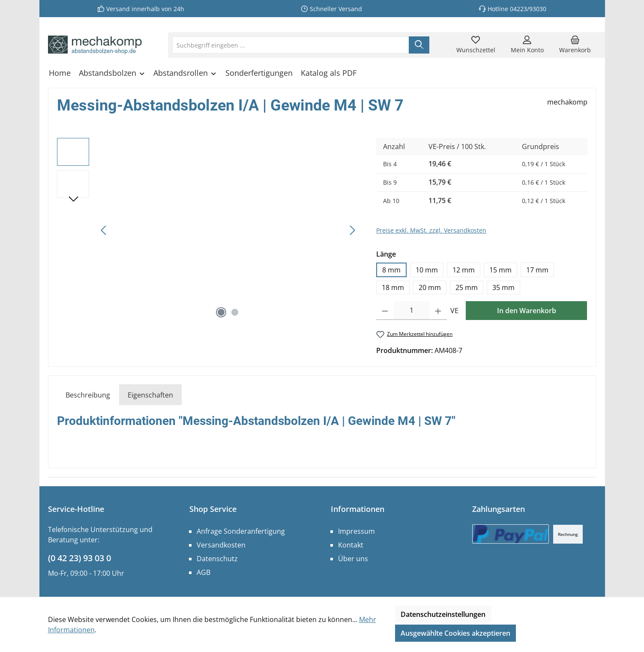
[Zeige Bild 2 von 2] (235, 312)
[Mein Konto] (527, 45)
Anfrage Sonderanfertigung (241, 531)
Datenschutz (217, 559)
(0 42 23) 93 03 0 (79, 558)
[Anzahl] (412, 311)
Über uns (353, 559)
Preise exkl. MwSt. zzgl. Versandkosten (431, 230)
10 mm (427, 270)
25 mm (467, 287)
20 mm (430, 287)
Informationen (358, 509)
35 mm (503, 287)
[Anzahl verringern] (385, 311)
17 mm (537, 270)
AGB (204, 572)
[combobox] (291, 45)
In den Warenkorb (527, 311)
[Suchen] (419, 45)
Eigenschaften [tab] (150, 395)
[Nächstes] (352, 230)
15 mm (500, 270)
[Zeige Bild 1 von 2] (221, 312)
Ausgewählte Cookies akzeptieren (455, 633)
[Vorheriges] (104, 230)
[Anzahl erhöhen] (438, 311)
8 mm (391, 270)
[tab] (88, 395)
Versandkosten (221, 545)
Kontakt (351, 545)
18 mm (393, 287)
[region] (208, 230)
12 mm (464, 270)
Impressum (356, 531)
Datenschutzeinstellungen (443, 614)
